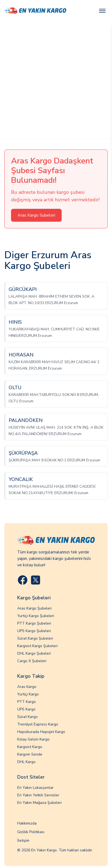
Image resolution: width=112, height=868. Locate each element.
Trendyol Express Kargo (38, 724)
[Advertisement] (56, 80)
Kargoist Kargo (30, 747)
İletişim (23, 840)
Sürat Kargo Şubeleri (35, 638)
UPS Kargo (26, 709)
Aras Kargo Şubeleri (34, 608)
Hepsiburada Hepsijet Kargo (41, 732)
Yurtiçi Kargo (28, 694)
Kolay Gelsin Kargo (33, 739)
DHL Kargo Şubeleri (34, 653)
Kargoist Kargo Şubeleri (37, 646)
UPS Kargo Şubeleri (34, 631)
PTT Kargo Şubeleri (34, 623)
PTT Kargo (27, 702)
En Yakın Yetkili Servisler (38, 795)
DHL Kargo (26, 762)
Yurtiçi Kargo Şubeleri (36, 616)
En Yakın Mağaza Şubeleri (39, 803)
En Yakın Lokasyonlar (35, 788)
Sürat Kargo (27, 717)
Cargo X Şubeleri (32, 661)
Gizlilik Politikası (31, 832)
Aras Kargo (27, 687)
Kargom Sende (30, 754)
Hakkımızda (27, 823)
